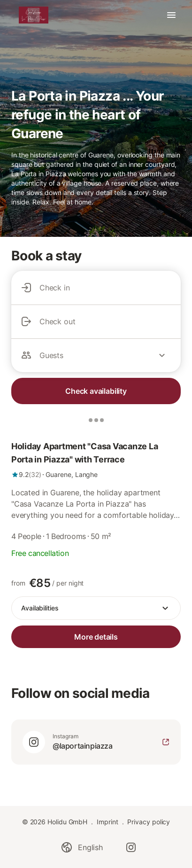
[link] (96, 460)
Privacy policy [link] (149, 822)
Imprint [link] (107, 822)
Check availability (96, 391)
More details (96, 637)
